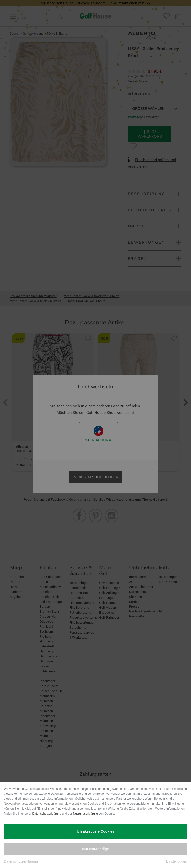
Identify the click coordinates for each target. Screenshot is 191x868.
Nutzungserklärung (86, 814)
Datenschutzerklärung (47, 814)
